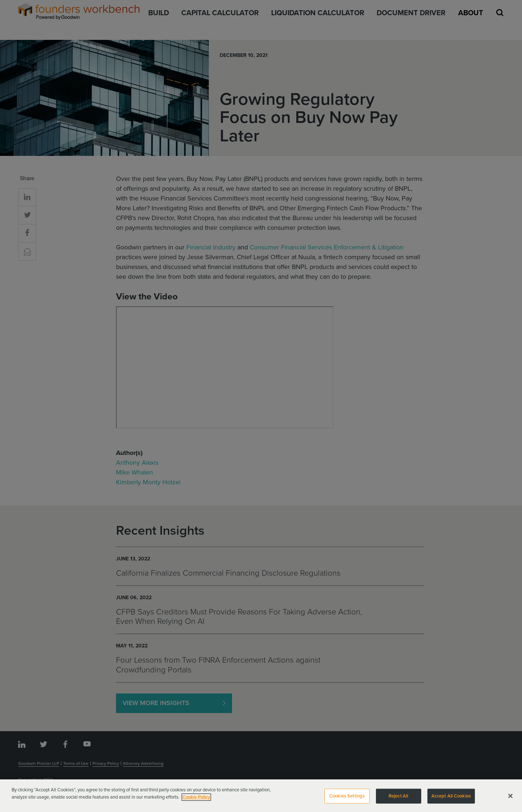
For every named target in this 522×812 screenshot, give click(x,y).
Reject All (398, 799)
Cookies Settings (347, 799)
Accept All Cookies (451, 799)
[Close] (510, 799)
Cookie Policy (196, 800)
